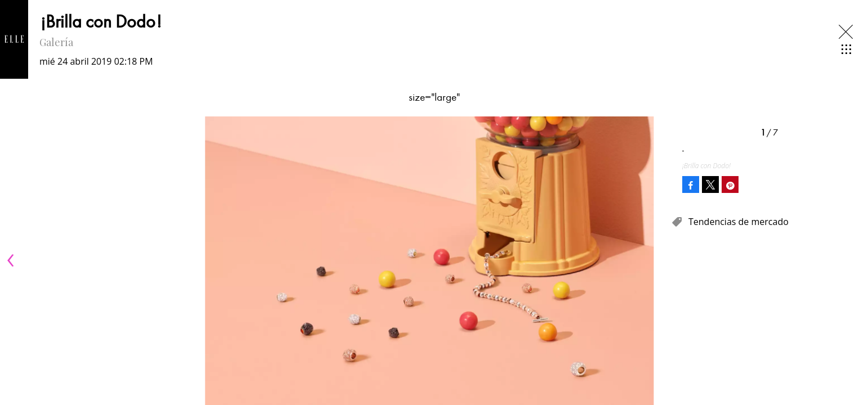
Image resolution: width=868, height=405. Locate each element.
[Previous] (12, 260)
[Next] (659, 260)
